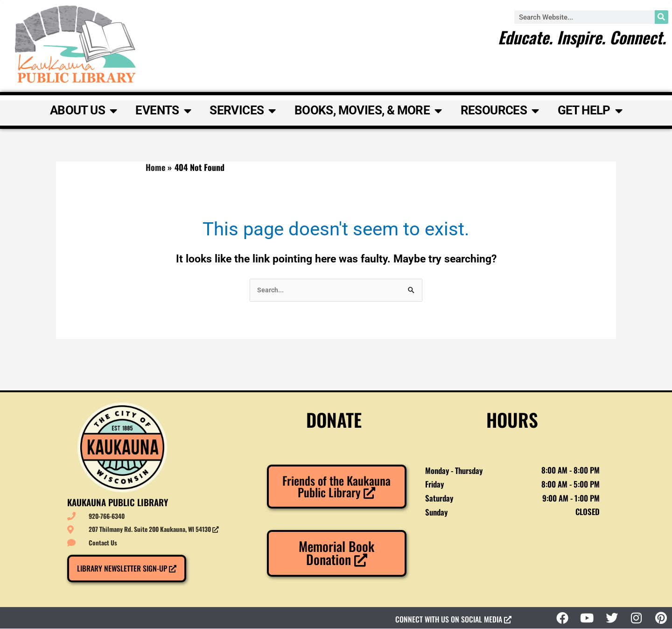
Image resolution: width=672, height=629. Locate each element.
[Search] (661, 17)
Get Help (590, 111)
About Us (84, 111)
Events (163, 111)
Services (243, 111)
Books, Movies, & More (368, 111)
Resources (500, 111)
